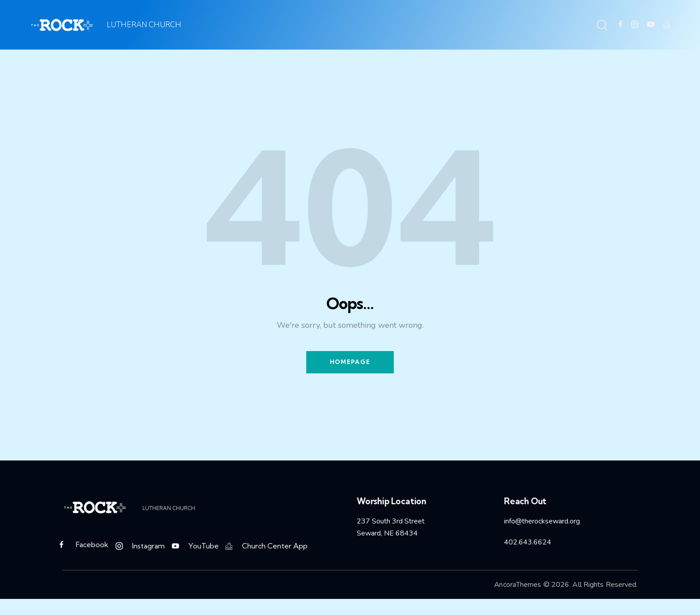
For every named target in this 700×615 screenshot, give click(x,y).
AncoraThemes (517, 588)
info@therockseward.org (542, 523)
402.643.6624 (528, 544)
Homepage (350, 363)
